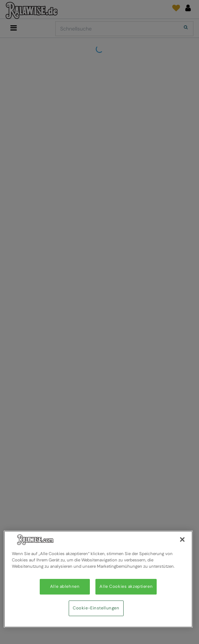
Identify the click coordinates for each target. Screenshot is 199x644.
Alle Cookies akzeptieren (126, 587)
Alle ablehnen (65, 587)
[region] (98, 579)
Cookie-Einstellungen (96, 608)
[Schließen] (182, 539)
